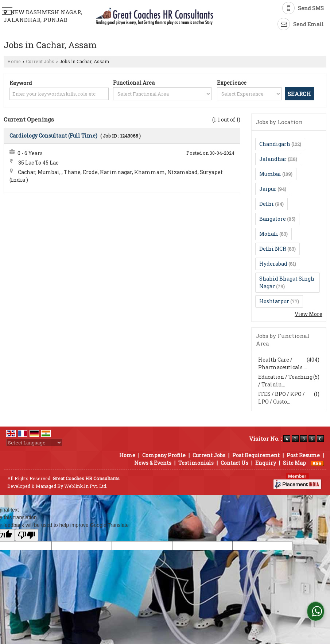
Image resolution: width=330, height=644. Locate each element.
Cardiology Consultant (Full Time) (53, 136)
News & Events (153, 463)
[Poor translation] (27, 535)
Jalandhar (273, 159)
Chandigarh (275, 144)
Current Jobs (40, 61)
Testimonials (196, 463)
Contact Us (234, 463)
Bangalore (273, 219)
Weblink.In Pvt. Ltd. (86, 486)
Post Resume (303, 455)
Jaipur (268, 189)
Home (14, 61)
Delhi (267, 204)
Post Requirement (256, 455)
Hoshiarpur (274, 301)
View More (308, 314)
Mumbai (270, 174)
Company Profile (164, 455)
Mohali (269, 234)
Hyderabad (273, 264)
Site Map (294, 463)
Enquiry (266, 463)
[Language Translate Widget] (34, 443)
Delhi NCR (273, 249)
